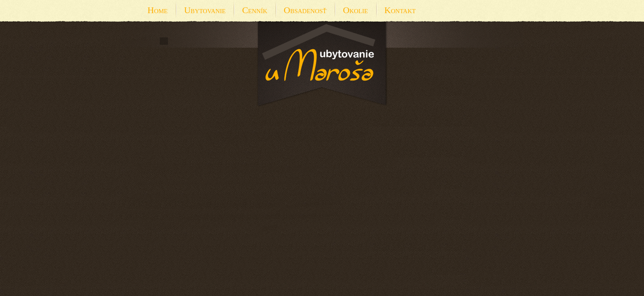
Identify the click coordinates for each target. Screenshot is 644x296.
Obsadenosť (305, 10)
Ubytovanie (205, 10)
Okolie (355, 10)
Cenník (254, 10)
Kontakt (400, 10)
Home (158, 10)
